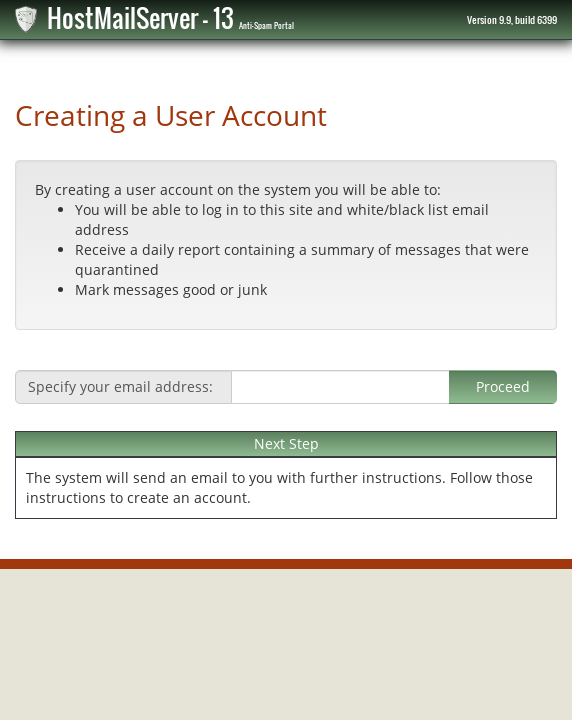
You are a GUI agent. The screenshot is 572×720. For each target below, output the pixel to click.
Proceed (503, 386)
